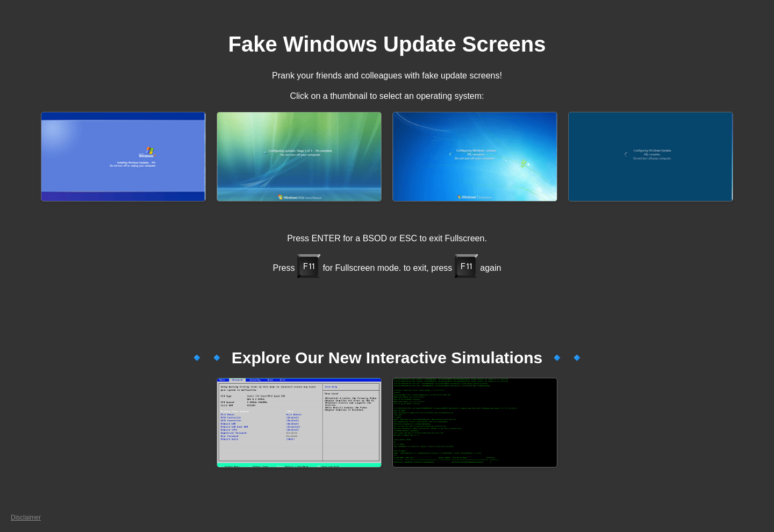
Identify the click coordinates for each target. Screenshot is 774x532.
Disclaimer (26, 517)
